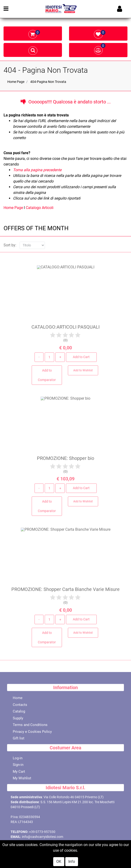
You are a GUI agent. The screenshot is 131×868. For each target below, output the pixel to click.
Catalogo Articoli (40, 208)
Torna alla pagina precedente (37, 170)
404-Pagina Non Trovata (48, 82)
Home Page (16, 82)
